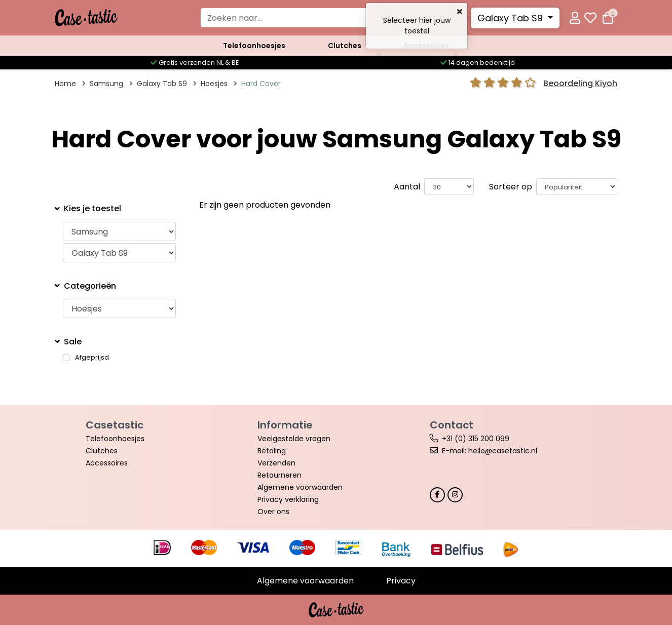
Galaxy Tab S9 (511, 18)
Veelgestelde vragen (294, 439)
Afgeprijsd (92, 358)
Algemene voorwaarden (300, 487)
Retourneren (279, 475)
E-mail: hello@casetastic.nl (490, 451)
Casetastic (115, 425)
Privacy (401, 581)
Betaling (272, 451)
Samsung (106, 84)
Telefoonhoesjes (254, 46)
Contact (452, 425)
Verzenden (276, 463)
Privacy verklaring (288, 499)
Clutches (345, 46)
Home (65, 84)
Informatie (285, 425)
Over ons (273, 512)
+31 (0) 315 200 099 (476, 439)
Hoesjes (214, 84)
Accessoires (426, 46)
